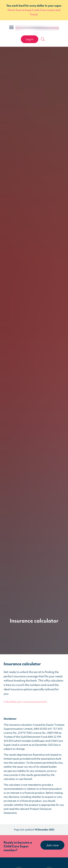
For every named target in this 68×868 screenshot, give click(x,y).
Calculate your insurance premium (25, 702)
